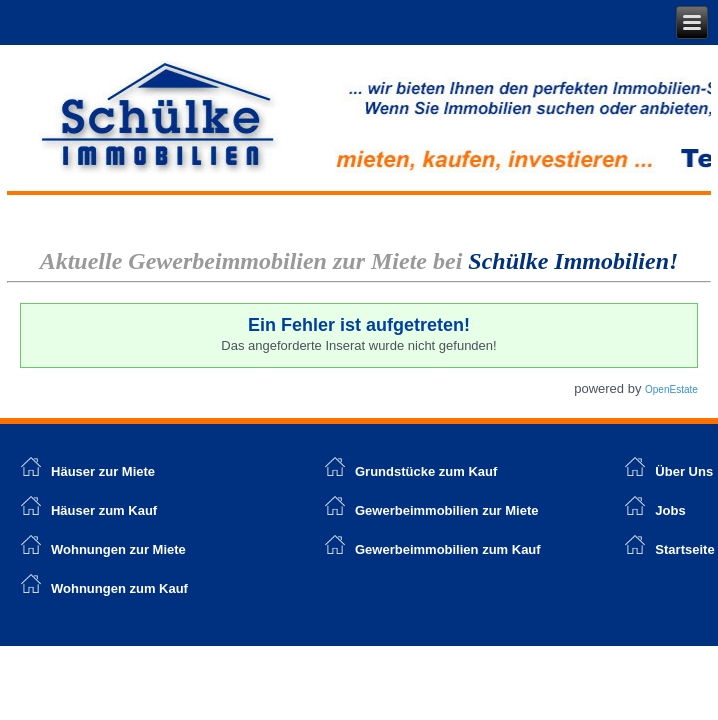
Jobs (670, 510)
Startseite (684, 549)
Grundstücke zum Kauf (426, 471)
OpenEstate (671, 389)
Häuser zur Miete (88, 471)
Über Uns (684, 471)
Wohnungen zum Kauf (119, 588)
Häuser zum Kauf (104, 510)
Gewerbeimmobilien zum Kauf (448, 549)
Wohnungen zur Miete (118, 549)
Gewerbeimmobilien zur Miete (447, 510)
